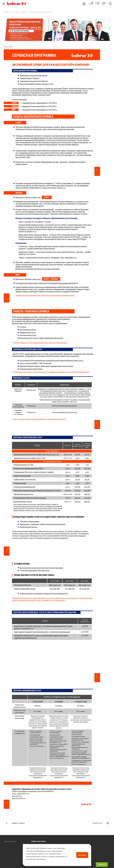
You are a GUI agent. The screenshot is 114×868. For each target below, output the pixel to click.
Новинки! (102, 864)
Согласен (82, 855)
